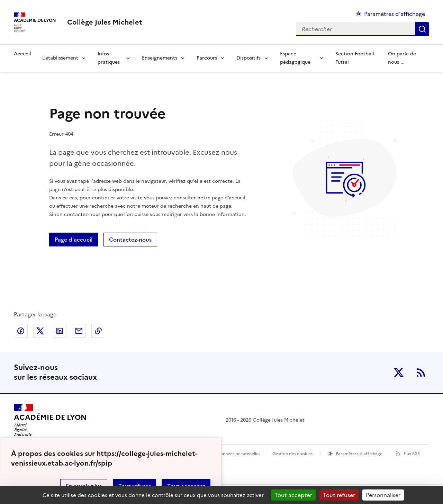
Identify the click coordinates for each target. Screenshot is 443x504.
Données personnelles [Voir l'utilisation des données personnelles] (238, 454)
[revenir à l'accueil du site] (105, 22)
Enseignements (160, 58)
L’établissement (60, 58)
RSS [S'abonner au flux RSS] (421, 372)
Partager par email (79, 331)
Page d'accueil (74, 240)
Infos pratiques (109, 58)
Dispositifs (248, 58)
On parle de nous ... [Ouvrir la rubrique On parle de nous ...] (402, 58)
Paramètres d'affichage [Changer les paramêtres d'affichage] (395, 14)
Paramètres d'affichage (359, 454)
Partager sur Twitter (40, 331)
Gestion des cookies (292, 454)
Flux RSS (412, 454)
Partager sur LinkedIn (60, 331)
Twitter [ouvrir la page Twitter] (399, 372)
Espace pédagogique (295, 58)
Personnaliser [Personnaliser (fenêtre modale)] (383, 495)
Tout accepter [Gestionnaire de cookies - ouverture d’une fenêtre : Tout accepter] (293, 495)
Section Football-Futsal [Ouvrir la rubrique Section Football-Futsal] (355, 58)
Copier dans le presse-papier (98, 331)
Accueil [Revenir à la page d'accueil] (22, 54)
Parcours (207, 58)
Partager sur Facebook (21, 331)
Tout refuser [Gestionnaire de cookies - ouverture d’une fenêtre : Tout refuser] (339, 495)
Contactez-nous (130, 240)
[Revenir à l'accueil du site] (50, 420)
